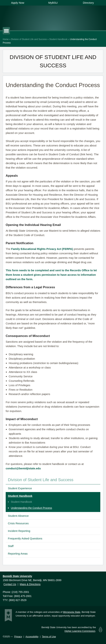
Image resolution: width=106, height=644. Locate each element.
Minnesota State (72, 612)
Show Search (87, 18)
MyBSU (53, 3)
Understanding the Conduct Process (31, 508)
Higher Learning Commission (80, 631)
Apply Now (18, 3)
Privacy (18, 637)
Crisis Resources (18, 523)
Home (6, 39)
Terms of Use (49, 637)
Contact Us (10, 584)
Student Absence (18, 516)
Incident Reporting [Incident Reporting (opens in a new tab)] (19, 531)
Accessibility (32, 637)
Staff (11, 546)
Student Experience (20, 488)
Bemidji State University (40, 17)
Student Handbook (58, 39)
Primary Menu (10, 31)
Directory (88, 3)
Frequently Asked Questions (25, 538)
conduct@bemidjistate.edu (23, 468)
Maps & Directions (30, 584)
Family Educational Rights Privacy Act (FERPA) (42, 249)
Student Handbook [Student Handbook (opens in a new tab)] (21, 502)
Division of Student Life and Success (29, 39)
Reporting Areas (18, 554)
